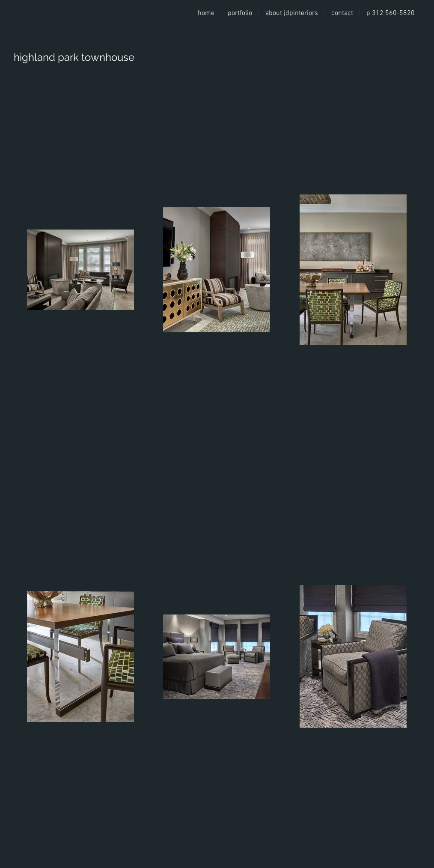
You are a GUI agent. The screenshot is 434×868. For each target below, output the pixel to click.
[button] (240, 13)
